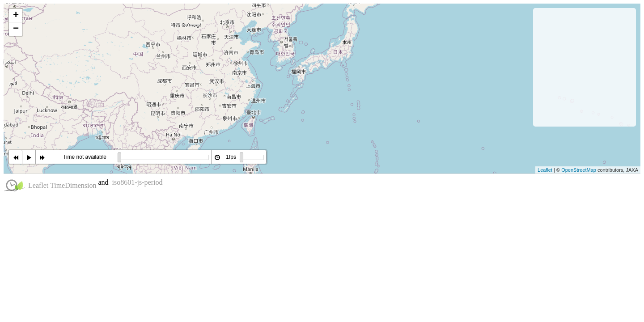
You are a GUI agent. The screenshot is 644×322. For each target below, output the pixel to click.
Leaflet (545, 170)
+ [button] (16, 16)
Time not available (85, 157)
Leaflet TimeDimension (62, 185)
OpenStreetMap (579, 170)
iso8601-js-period (138, 182)
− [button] (16, 29)
